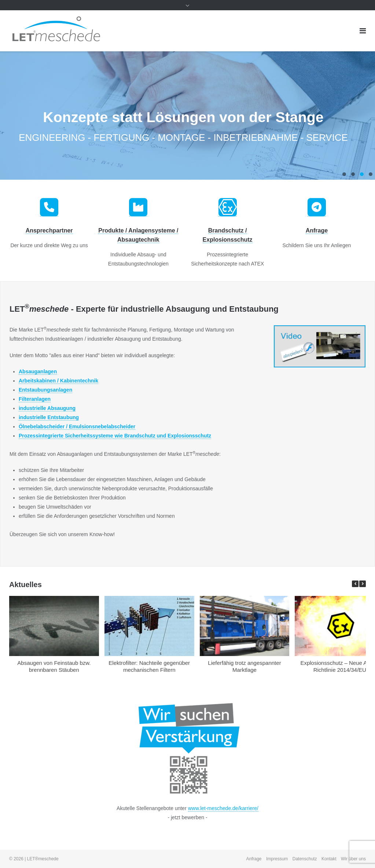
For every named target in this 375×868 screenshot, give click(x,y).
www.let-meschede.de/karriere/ (223, 808)
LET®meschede (43, 859)
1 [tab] (344, 174)
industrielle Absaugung (47, 408)
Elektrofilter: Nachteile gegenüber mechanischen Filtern (149, 666)
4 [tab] (371, 174)
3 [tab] (362, 174)
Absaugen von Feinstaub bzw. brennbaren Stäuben (54, 666)
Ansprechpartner (49, 230)
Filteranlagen (35, 399)
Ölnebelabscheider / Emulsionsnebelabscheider (77, 426)
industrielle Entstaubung (49, 417)
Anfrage (317, 230)
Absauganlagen (38, 371)
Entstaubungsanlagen (45, 390)
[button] (363, 584)
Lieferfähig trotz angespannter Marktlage (244, 666)
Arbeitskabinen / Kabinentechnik (58, 381)
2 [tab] (353, 174)
